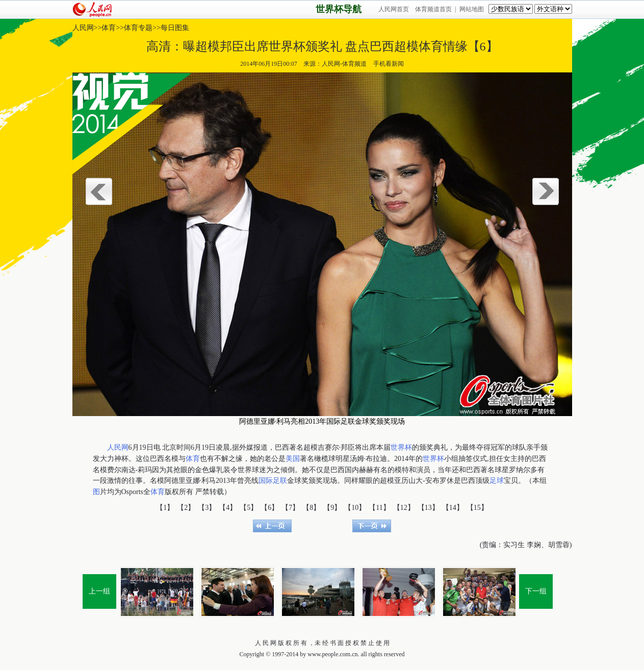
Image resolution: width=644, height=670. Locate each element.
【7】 (290, 508)
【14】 (453, 508)
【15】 (477, 508)
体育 (109, 28)
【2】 (186, 508)
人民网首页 (394, 9)
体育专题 (138, 28)
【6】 (269, 508)
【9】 (332, 508)
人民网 (83, 28)
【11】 (379, 508)
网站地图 (472, 9)
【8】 (311, 508)
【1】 (165, 508)
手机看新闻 (388, 64)
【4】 (228, 508)
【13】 (428, 508)
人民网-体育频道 (344, 64)
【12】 (404, 508)
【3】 (207, 508)
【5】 (249, 508)
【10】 (355, 508)
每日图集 (175, 28)
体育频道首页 (433, 9)
